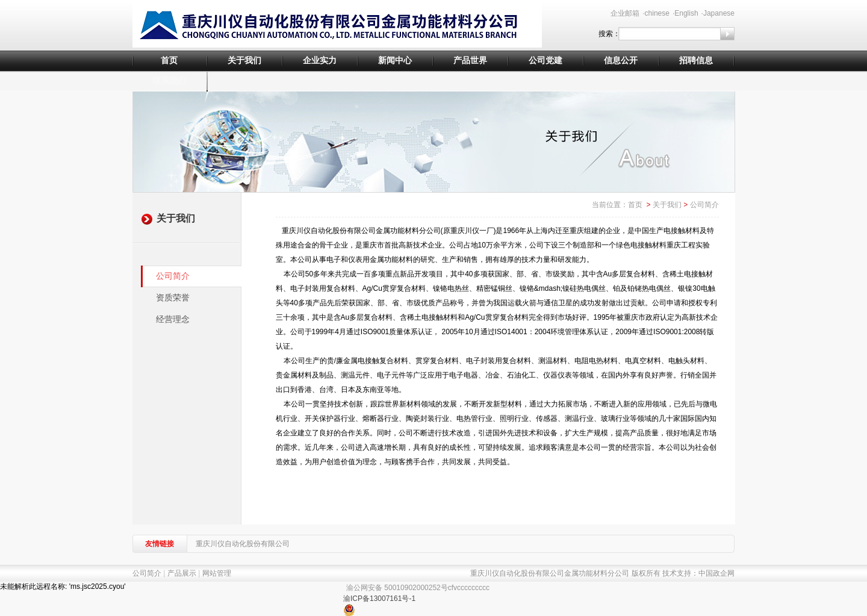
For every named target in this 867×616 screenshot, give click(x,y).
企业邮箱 (625, 13)
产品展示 (182, 573)
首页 (169, 61)
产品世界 (470, 61)
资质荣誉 (173, 298)
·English (685, 13)
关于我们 (244, 61)
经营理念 (173, 319)
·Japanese (718, 13)
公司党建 (545, 61)
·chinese (656, 13)
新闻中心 (395, 61)
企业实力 (320, 61)
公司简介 (173, 276)
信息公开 (621, 61)
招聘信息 (696, 61)
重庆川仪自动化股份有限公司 (243, 544)
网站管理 (217, 573)
